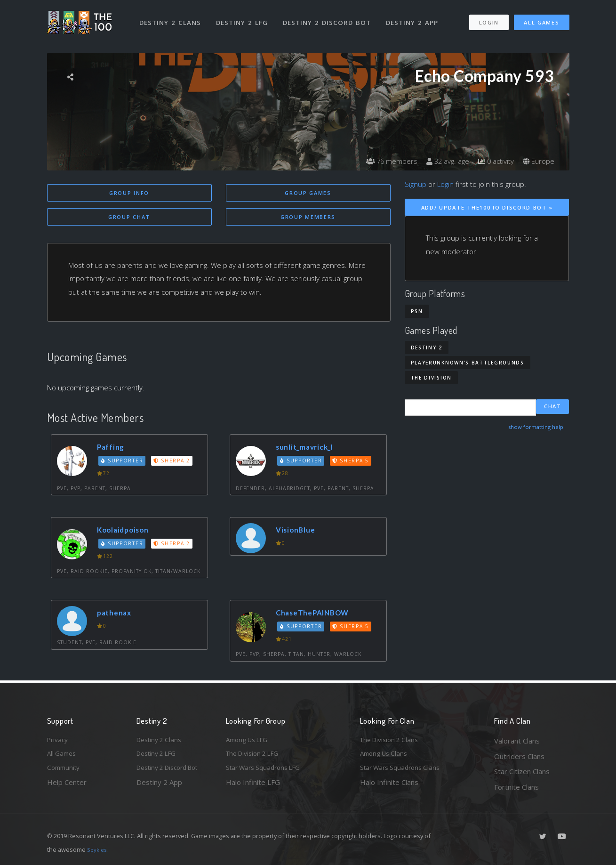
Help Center (67, 787)
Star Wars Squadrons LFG (267, 771)
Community (65, 771)
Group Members (308, 218)
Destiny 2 (427, 348)
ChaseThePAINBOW (318, 614)
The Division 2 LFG (256, 756)
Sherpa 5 (353, 462)
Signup (416, 184)
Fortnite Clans (516, 787)
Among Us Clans (386, 756)
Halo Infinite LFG (253, 787)
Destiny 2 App (415, 18)
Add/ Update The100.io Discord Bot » (487, 207)
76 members (383, 161)
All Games (541, 18)
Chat (553, 408)
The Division (431, 378)
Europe (538, 161)
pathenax (117, 614)
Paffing (114, 449)
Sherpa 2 (175, 462)
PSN (417, 311)
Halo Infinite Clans (389, 787)
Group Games (308, 193)
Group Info (129, 193)
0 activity (493, 161)
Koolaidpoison (127, 531)
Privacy (59, 741)
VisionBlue (298, 531)
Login (489, 18)
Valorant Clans (517, 741)
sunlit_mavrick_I (309, 449)
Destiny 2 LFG (244, 18)
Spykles (98, 849)
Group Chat (129, 218)
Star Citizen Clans (522, 771)
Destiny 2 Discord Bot (330, 18)
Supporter (124, 462)
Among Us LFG (250, 741)
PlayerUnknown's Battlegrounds (468, 363)
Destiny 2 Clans (172, 18)
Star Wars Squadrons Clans (404, 771)
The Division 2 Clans (392, 741)
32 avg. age (442, 161)
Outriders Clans (519, 756)
